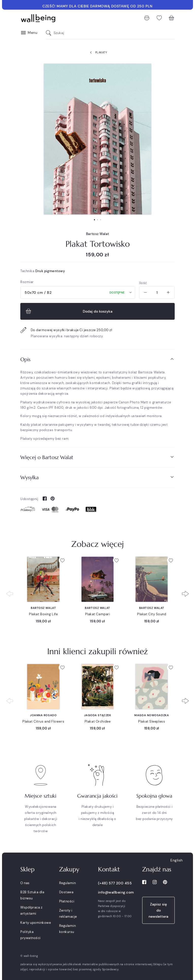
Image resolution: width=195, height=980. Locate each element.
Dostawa (66, 892)
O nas (25, 883)
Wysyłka (97, 477)
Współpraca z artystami (31, 910)
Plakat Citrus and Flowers (43, 721)
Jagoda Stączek (98, 715)
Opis (97, 359)
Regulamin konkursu (68, 929)
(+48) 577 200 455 (115, 883)
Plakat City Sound (152, 614)
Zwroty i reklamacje (68, 913)
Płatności (67, 901)
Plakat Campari (98, 614)
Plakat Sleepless (152, 721)
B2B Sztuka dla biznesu (32, 895)
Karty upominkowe (36, 923)
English (177, 860)
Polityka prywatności (30, 935)
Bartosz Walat (97, 234)
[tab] (97, 360)
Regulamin (68, 883)
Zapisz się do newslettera (158, 910)
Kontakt (109, 869)
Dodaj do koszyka (69, 311)
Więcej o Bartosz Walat (97, 457)
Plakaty (97, 53)
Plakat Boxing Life (43, 614)
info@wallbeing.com (116, 892)
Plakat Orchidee (97, 721)
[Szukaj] (50, 33)
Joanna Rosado (43, 715)
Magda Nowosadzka (152, 715)
